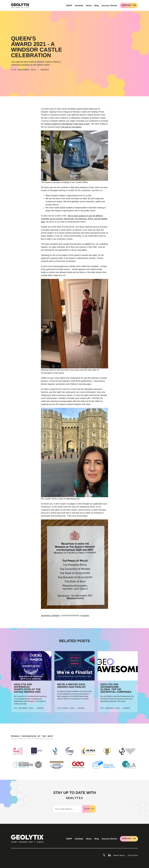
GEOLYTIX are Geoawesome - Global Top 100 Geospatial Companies (116, 688)
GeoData (79, 6)
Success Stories (109, 6)
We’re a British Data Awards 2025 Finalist (71, 686)
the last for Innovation (71, 127)
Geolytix (86, 616)
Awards (45, 70)
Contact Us (129, 5)
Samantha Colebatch (50, 616)
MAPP (69, 6)
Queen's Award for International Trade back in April (67, 124)
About (89, 6)
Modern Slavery (119, 855)
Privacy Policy (133, 855)
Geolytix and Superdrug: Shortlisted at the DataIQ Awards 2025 (27, 688)
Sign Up (89, 809)
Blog (97, 6)
